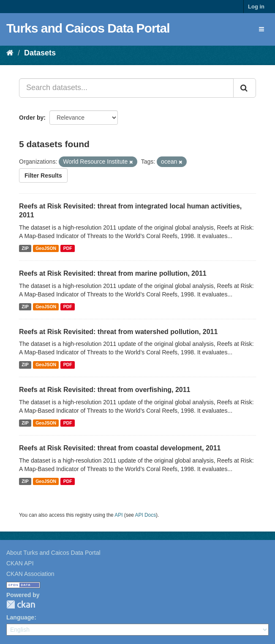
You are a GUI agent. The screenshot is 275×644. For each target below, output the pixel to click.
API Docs (146, 515)
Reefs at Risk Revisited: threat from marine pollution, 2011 (113, 273)
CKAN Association (30, 574)
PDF (68, 248)
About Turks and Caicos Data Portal (53, 553)
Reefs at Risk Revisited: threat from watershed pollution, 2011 (118, 332)
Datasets (40, 53)
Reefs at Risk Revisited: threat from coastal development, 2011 (120, 448)
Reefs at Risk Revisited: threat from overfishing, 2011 (105, 390)
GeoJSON (46, 248)
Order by (31, 118)
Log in (256, 7)
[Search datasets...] (126, 88)
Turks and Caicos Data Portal (88, 28)
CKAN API (20, 563)
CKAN (21, 604)
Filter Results (43, 175)
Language (20, 617)
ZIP (25, 248)
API (118, 515)
